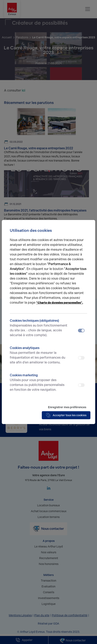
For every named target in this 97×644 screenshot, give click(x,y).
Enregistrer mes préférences (67, 407)
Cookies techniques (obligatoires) (39, 328)
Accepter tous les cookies (66, 415)
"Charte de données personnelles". (60, 303)
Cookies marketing (39, 383)
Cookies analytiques (39, 355)
